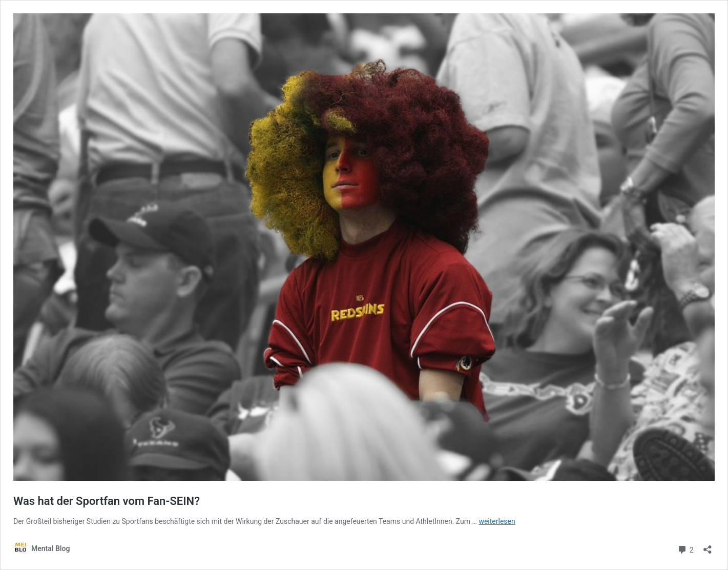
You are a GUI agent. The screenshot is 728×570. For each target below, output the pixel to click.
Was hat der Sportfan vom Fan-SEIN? (107, 501)
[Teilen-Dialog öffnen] (708, 546)
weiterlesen (497, 521)
